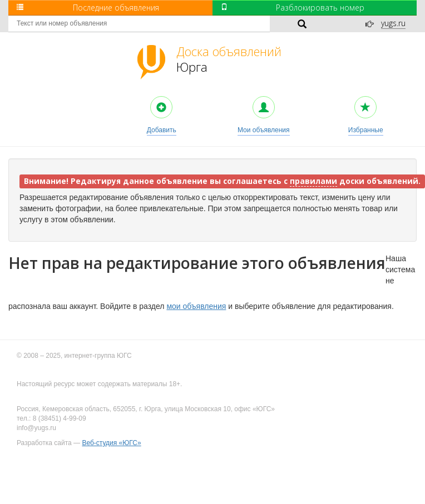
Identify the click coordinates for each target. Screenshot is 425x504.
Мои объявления (264, 115)
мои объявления (196, 306)
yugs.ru (393, 23)
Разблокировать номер (293, 8)
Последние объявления (88, 8)
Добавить (162, 115)
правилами (313, 181)
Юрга (229, 59)
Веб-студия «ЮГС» (111, 443)
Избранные (366, 115)
